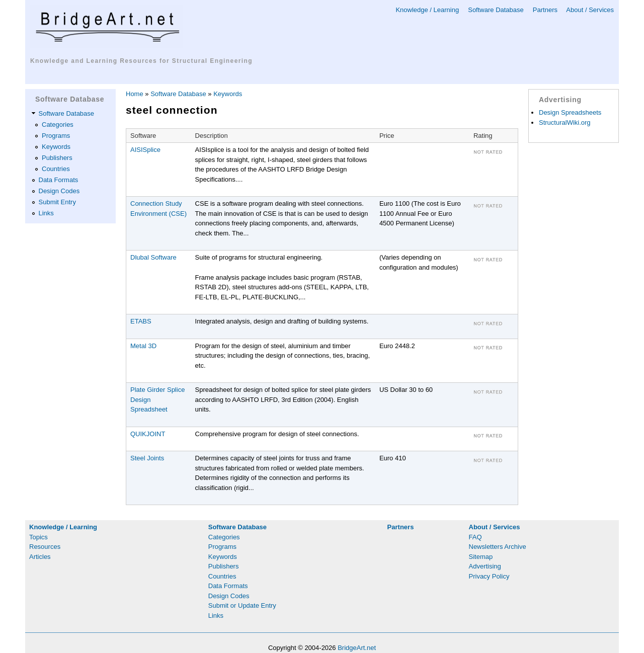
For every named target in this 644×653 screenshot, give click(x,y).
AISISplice (145, 150)
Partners (545, 10)
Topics (38, 537)
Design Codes (59, 191)
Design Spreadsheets (570, 112)
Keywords (56, 147)
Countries (56, 169)
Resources (45, 547)
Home (135, 94)
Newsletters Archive (498, 547)
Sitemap (481, 557)
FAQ (475, 537)
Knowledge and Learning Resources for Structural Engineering (141, 61)
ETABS (141, 321)
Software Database (496, 10)
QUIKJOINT (148, 434)
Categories (58, 125)
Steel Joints (147, 458)
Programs (56, 136)
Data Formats (59, 180)
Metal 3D (143, 346)
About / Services (590, 10)
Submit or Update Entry (242, 605)
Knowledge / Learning (427, 10)
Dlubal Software (153, 257)
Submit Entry (57, 202)
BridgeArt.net (357, 648)
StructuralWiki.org (565, 123)
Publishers (57, 158)
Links (46, 213)
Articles (40, 557)
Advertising (485, 566)
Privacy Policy (489, 576)
